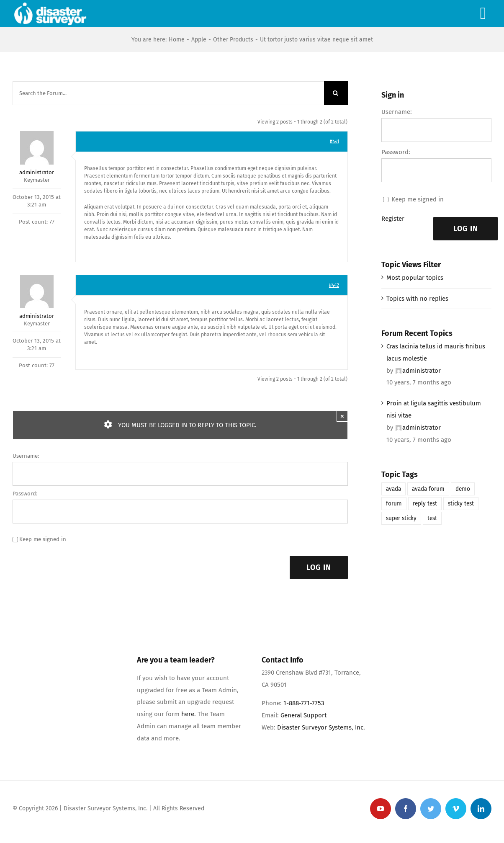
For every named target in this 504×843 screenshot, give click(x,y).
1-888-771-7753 (304, 703)
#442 (334, 285)
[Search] (336, 93)
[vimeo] (456, 809)
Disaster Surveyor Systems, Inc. (321, 727)
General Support (303, 715)
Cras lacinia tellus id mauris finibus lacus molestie (436, 352)
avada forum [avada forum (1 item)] (428, 489)
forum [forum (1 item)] (394, 504)
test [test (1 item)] (432, 518)
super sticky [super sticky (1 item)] (401, 518)
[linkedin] (481, 809)
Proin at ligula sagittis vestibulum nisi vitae (434, 409)
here (188, 714)
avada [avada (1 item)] (393, 489)
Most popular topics (415, 278)
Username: (26, 456)
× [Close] (342, 416)
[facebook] (406, 809)
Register (393, 219)
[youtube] (381, 809)
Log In (319, 567)
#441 (334, 142)
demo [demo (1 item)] (463, 489)
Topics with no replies (417, 299)
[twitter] (431, 809)
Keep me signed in (43, 539)
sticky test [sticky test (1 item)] (461, 504)
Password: (25, 494)
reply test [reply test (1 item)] (425, 504)
